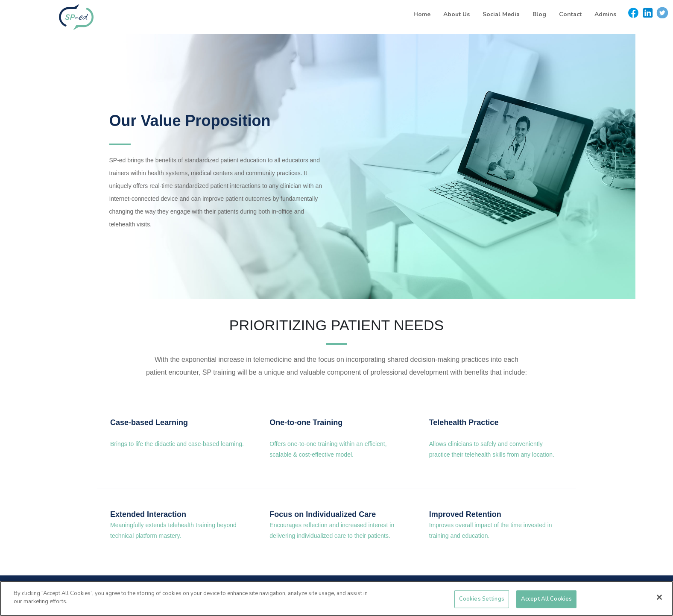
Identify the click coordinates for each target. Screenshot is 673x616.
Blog (539, 14)
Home (422, 14)
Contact (570, 14)
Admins (605, 14)
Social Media (501, 14)
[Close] (659, 597)
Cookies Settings (482, 599)
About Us (456, 14)
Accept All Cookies (546, 599)
